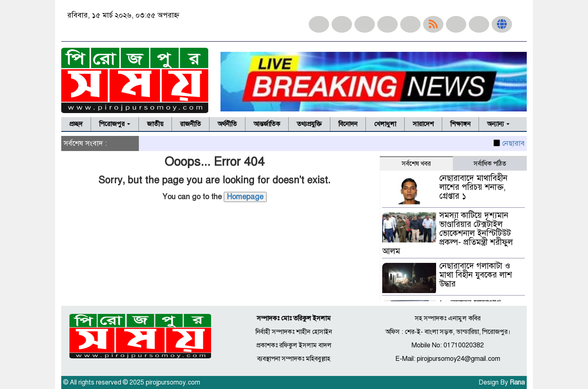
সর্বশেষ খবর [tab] (416, 164)
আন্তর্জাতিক (267, 124)
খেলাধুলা (385, 124)
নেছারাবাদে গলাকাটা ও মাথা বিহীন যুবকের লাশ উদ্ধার (476, 275)
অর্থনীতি (227, 124)
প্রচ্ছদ (76, 124)
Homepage (245, 197)
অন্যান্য (498, 124)
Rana (517, 382)
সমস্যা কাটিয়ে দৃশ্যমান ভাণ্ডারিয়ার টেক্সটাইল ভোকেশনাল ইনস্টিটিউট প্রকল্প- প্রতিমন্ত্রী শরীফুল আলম (448, 233)
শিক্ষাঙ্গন (460, 124)
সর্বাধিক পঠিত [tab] (490, 164)
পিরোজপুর (115, 124)
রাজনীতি (190, 124)
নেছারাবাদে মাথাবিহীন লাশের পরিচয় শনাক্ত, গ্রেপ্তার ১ (473, 187)
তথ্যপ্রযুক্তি (309, 124)
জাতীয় (155, 124)
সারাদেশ (423, 124)
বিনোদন (348, 124)
